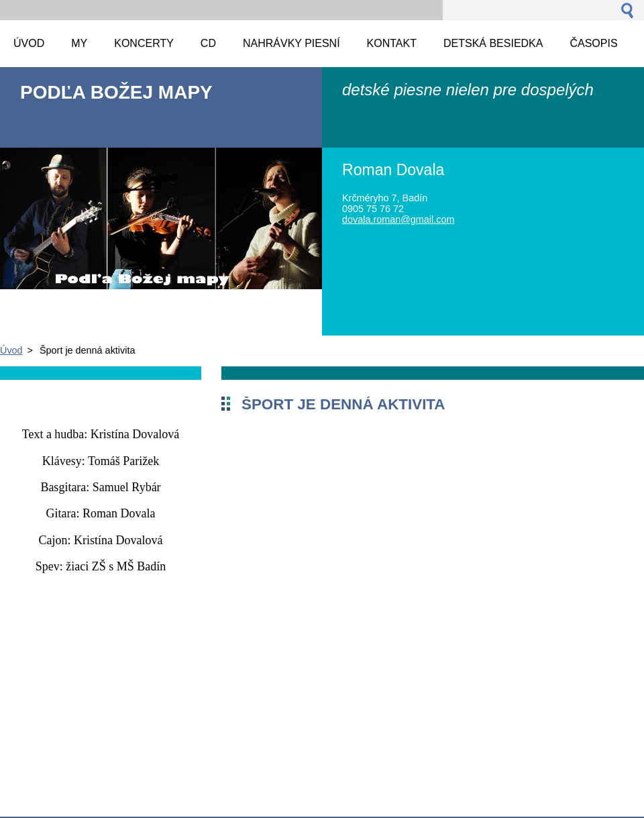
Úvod (11, 350)
